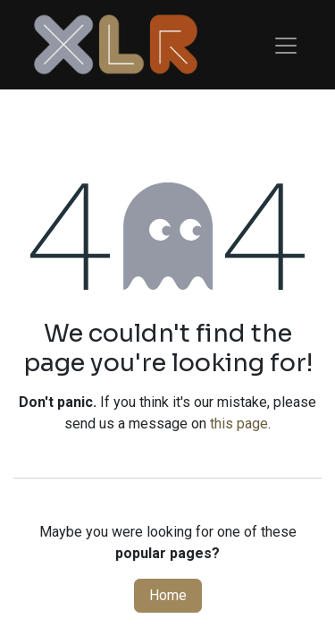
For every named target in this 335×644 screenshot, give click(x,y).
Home (168, 595)
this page (239, 424)
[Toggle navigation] (286, 45)
